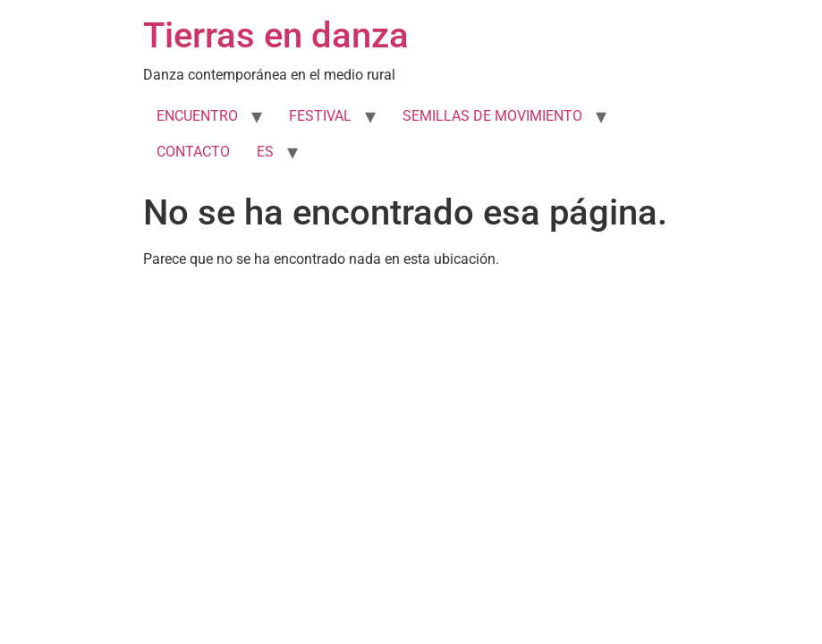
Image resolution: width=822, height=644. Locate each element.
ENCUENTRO (197, 116)
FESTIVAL (320, 116)
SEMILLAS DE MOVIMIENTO (492, 116)
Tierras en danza (276, 35)
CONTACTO (193, 152)
